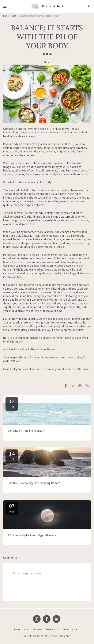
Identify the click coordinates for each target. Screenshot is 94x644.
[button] (5, 6)
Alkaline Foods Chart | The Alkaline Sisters (29, 349)
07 (12, 508)
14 (12, 456)
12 (12, 403)
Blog (14, 16)
